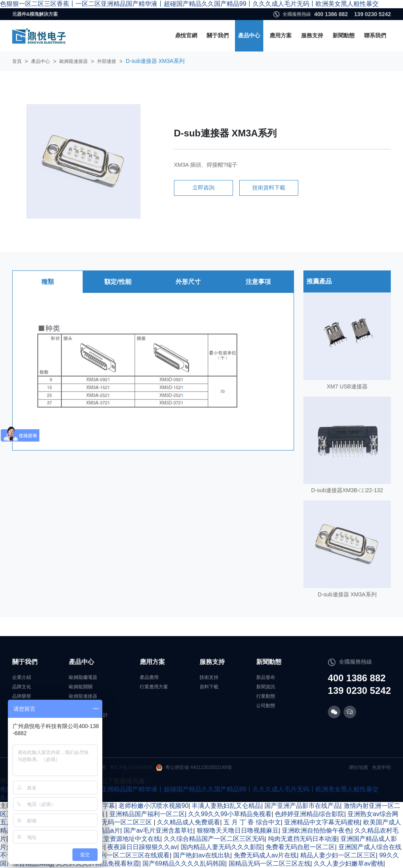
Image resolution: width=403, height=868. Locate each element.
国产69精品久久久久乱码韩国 (184, 863)
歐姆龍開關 (81, 687)
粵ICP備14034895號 (131, 767)
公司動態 (266, 706)
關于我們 (218, 35)
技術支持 (209, 677)
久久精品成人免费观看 (189, 822)
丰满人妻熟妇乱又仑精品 (226, 806)
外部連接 (107, 61)
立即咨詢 (203, 188)
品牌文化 (22, 687)
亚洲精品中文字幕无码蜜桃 (322, 822)
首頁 (17, 61)
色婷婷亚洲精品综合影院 (309, 814)
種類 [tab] (48, 282)
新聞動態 (344, 35)
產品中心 (249, 35)
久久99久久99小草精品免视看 (230, 814)
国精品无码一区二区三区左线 (270, 863)
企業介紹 (22, 677)
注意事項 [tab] (258, 282)
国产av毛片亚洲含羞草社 (158, 830)
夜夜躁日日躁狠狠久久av (142, 847)
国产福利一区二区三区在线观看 (126, 855)
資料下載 (209, 687)
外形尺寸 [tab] (188, 282)
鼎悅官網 (186, 35)
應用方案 (281, 35)
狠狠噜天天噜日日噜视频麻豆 (238, 830)
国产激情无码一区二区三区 (115, 822)
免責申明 (381, 767)
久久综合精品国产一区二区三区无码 (214, 839)
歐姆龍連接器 (74, 61)
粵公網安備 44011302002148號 (194, 768)
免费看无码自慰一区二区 (300, 847)
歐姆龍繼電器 (83, 677)
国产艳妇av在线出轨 (202, 855)
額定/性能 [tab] (118, 282)
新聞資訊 (266, 687)
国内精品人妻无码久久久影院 (222, 847)
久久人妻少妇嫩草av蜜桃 (348, 863)
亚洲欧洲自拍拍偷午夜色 (316, 830)
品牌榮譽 (22, 696)
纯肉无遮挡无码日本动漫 (303, 839)
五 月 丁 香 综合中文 (252, 822)
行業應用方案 (154, 687)
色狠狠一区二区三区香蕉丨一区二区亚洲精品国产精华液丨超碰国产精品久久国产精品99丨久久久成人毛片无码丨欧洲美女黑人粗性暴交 (189, 4)
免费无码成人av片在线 (265, 855)
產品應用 (149, 677)
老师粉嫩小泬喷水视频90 (153, 806)
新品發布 (266, 677)
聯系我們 (375, 35)
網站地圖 (359, 767)
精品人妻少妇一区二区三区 (338, 855)
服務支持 (312, 35)
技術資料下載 (269, 188)
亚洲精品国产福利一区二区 (147, 814)
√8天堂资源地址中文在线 (126, 839)
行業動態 (266, 696)
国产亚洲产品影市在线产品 (302, 806)
